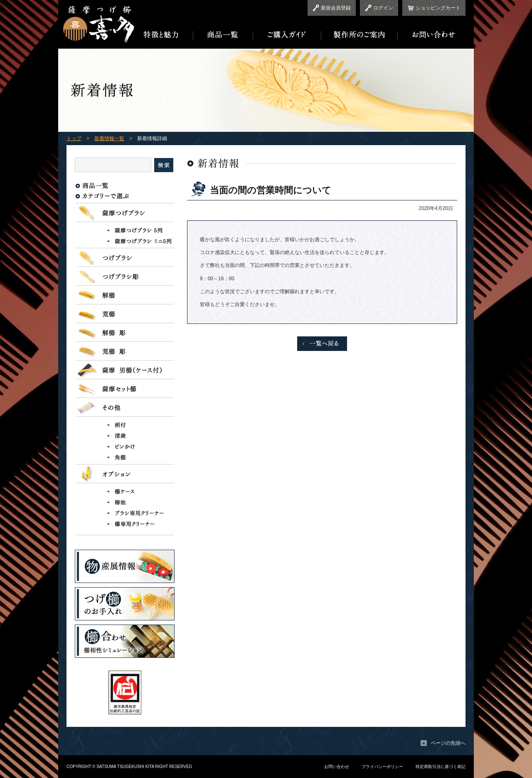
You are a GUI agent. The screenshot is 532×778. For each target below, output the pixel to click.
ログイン (383, 8)
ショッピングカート (438, 8)
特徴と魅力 (164, 35)
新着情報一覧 (109, 138)
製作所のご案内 (360, 35)
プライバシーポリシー (382, 767)
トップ (74, 138)
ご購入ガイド (287, 35)
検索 (164, 165)
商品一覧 (223, 35)
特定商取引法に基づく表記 (441, 767)
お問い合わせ (432, 35)
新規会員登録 (336, 8)
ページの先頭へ (448, 743)
